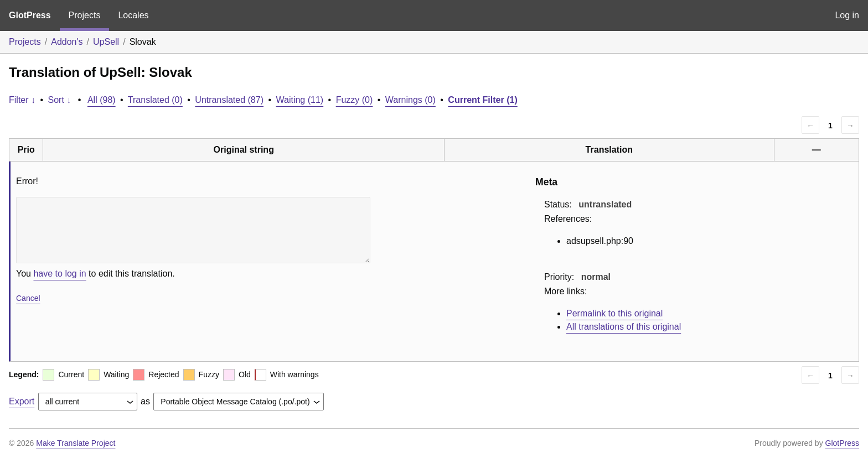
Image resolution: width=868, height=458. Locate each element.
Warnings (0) (410, 100)
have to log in (60, 274)
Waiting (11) (300, 100)
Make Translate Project (76, 443)
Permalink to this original (614, 313)
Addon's (67, 42)
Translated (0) (155, 100)
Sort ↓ (60, 100)
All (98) (102, 100)
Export (22, 401)
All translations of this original (624, 327)
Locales (133, 15)
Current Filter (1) (482, 100)
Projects (85, 15)
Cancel (28, 298)
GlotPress (30, 15)
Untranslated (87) (229, 100)
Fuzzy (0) (355, 100)
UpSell (106, 42)
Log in (847, 15)
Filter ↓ (22, 100)
